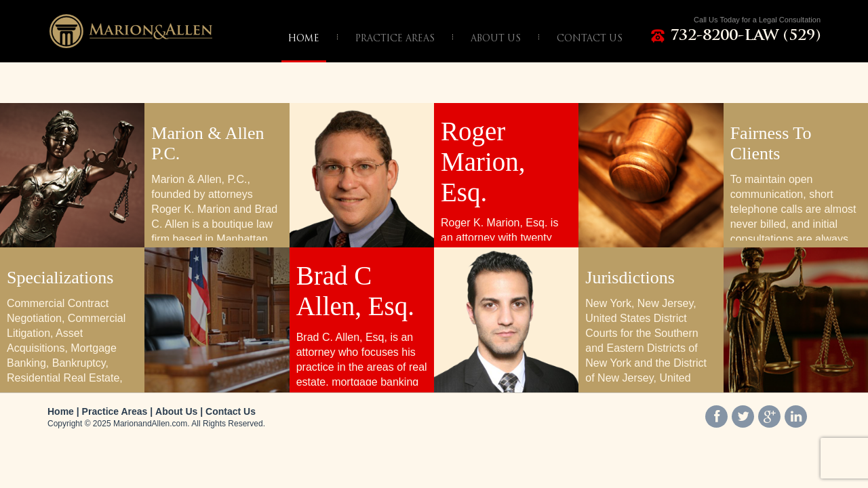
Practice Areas (115, 411)
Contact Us (231, 411)
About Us (176, 411)
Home (61, 411)
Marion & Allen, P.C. (131, 31)
